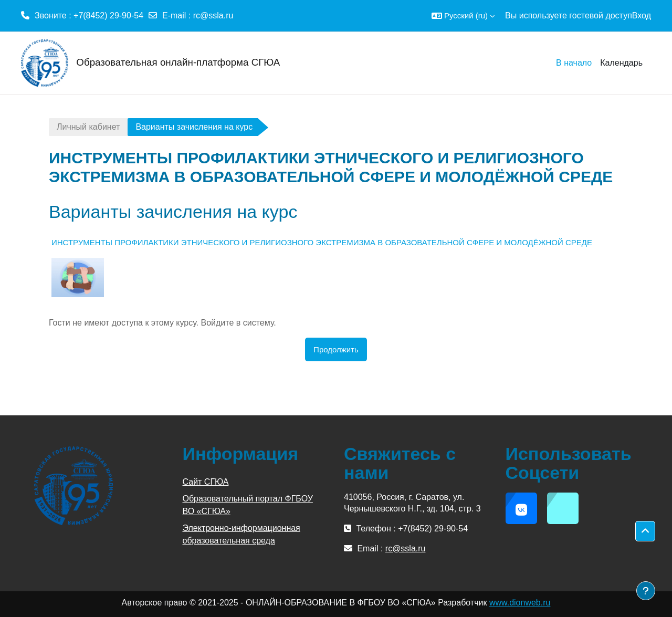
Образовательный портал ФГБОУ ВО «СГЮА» (248, 505)
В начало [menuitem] (574, 63)
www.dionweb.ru (520, 603)
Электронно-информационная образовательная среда (241, 534)
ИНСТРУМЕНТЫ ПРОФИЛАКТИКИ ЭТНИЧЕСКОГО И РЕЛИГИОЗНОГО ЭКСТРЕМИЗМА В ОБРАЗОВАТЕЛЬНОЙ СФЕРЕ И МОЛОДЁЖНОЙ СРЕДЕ (322, 242)
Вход (642, 15)
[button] (463, 16)
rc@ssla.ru (213, 15)
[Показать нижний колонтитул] (646, 591)
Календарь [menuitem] (621, 63)
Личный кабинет (88, 127)
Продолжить (336, 349)
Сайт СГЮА (206, 482)
